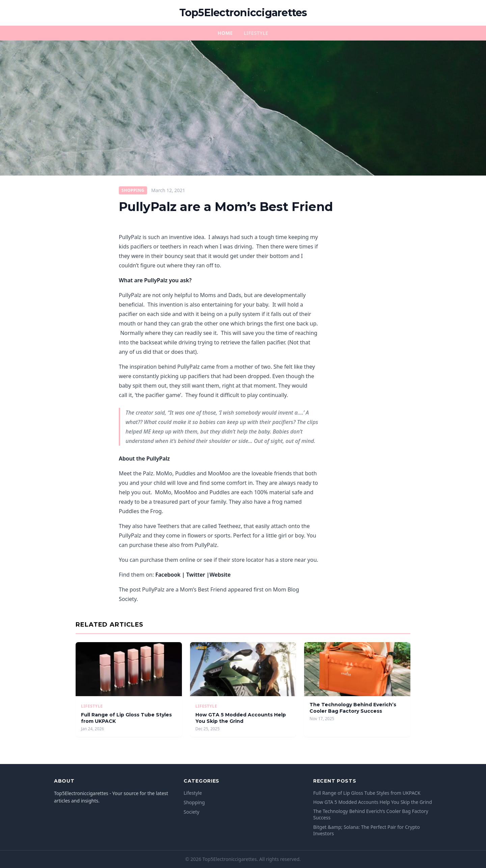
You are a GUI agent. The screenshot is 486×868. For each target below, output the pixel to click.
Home (225, 33)
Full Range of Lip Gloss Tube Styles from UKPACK (367, 793)
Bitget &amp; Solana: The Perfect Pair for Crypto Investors (367, 830)
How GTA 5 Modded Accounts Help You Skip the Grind (241, 718)
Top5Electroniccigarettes (243, 13)
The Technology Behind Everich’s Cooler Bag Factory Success (353, 708)
